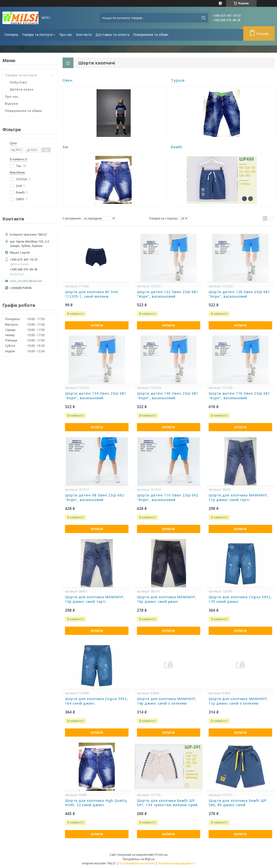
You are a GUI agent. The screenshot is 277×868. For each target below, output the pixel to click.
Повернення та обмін (151, 35)
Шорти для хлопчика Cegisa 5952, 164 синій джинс (97, 701)
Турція (178, 80)
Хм (65, 147)
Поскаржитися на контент (137, 863)
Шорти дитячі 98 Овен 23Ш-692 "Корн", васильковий (95, 498)
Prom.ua (161, 855)
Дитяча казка (22, 89)
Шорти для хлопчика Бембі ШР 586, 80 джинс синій (238, 803)
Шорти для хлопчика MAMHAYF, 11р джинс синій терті (238, 498)
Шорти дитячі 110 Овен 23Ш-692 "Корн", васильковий (168, 498)
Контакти (84, 35)
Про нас (66, 35)
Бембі (177, 147)
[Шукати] (203, 18)
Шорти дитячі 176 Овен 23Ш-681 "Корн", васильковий (239, 396)
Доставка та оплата (112, 35)
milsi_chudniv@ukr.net (26, 281)
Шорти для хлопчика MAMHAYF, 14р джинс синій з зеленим (167, 701)
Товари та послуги (37, 35)
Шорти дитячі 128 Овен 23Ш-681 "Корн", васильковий (239, 294)
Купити (97, 325)
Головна (11, 35)
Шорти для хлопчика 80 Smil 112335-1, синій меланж (92, 294)
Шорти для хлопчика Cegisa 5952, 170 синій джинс (240, 599)
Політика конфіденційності (177, 863)
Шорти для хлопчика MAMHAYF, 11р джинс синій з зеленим (238, 701)
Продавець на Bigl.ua (138, 859)
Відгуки (12, 103)
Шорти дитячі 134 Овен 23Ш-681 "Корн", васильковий (96, 396)
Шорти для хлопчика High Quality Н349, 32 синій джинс (96, 803)
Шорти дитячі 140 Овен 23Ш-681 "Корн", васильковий (168, 396)
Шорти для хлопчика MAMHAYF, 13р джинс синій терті (95, 599)
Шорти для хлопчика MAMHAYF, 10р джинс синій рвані (167, 599)
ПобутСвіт (19, 82)
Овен (68, 80)
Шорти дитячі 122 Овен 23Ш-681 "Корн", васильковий (168, 294)
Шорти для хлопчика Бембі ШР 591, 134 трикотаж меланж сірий (167, 803)
